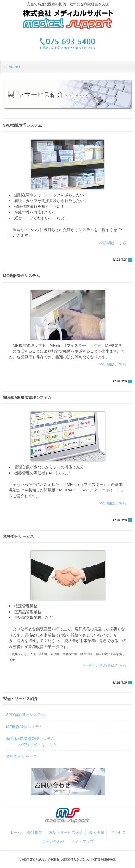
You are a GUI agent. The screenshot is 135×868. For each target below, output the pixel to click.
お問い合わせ (53, 841)
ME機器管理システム (24, 727)
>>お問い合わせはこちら (105, 665)
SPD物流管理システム (25, 715)
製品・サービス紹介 (66, 833)
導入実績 (97, 833)
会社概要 (35, 833)
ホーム (15, 833)
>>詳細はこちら (113, 243)
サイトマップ (82, 841)
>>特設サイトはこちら (37, 745)
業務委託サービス (21, 756)
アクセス (118, 833)
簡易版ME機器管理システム (30, 739)
